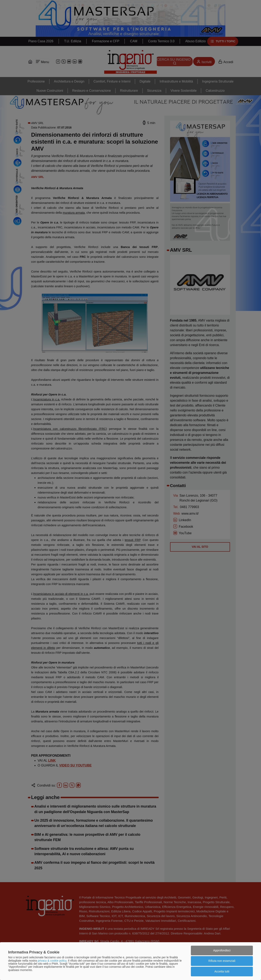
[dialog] (130, 961)
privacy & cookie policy (52, 961)
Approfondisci (222, 950)
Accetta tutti (222, 971)
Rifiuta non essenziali (222, 961)
